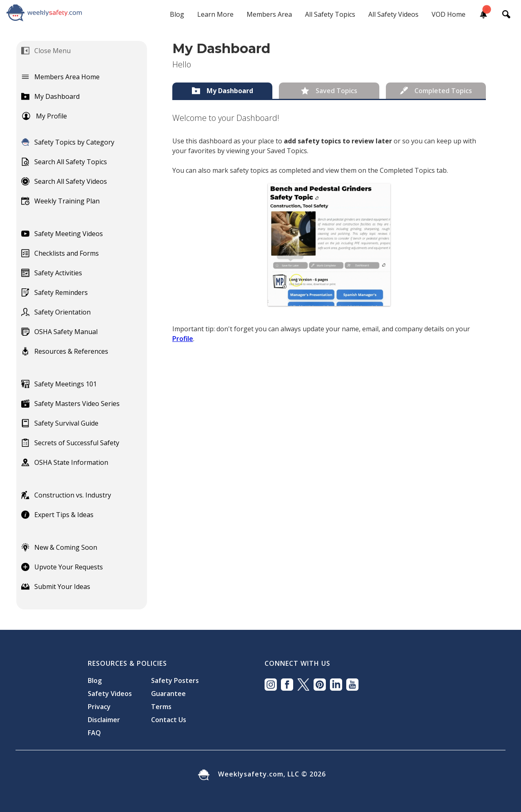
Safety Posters (175, 680)
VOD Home (449, 14)
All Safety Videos (393, 14)
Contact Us (169, 720)
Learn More (215, 14)
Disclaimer (104, 720)
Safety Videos (110, 694)
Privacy (99, 707)
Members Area (269, 14)
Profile (183, 339)
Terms (161, 707)
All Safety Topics (330, 14)
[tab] (222, 91)
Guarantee (168, 694)
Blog (177, 14)
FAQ (94, 733)
